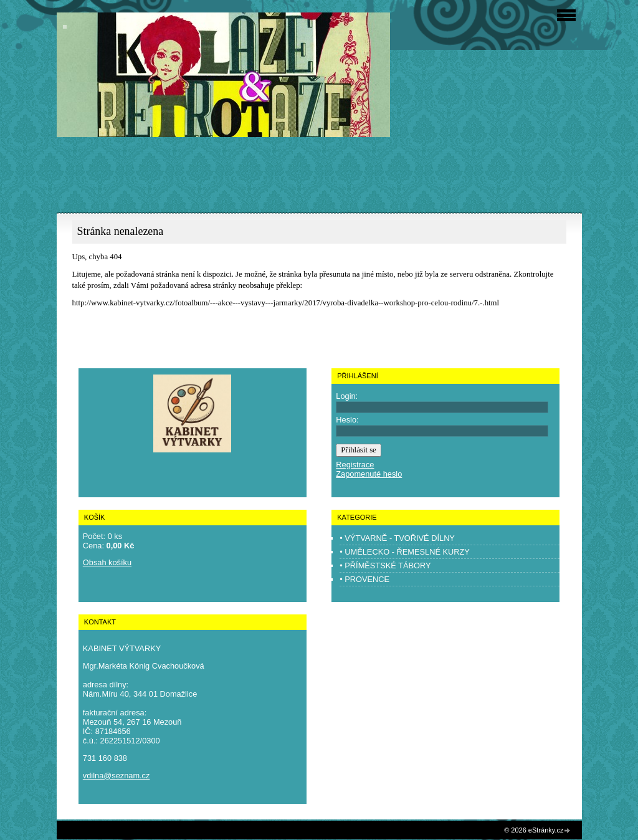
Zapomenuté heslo (369, 474)
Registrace (355, 465)
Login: (347, 396)
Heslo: (347, 420)
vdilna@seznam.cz (117, 776)
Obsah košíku (107, 562)
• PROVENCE (364, 579)
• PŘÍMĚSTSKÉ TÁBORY (385, 566)
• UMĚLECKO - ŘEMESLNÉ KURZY (405, 552)
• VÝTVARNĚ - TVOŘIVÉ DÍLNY (397, 538)
